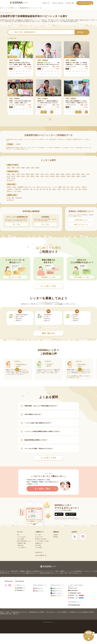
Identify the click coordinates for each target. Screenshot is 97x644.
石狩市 (9, 178)
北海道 (9, 168)
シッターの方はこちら (86, 3)
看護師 (60, 187)
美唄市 (78, 174)
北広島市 (84, 176)
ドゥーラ (55, 187)
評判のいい (10, 191)
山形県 (33, 168)
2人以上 (72, 187)
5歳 (47, 189)
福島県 (37, 168)
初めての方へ (46, 3)
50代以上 (85, 189)
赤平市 (9, 176)
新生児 (59, 189)
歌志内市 (52, 176)
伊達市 (78, 176)
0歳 (31, 189)
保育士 (15, 187)
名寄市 (23, 176)
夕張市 (47, 174)
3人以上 (78, 187)
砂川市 (47, 176)
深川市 (58, 176)
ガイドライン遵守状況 (62, 612)
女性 (68, 187)
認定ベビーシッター (30, 187)
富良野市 (63, 176)
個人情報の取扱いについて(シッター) (19, 612)
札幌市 (9, 174)
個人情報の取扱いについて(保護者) (37, 612)
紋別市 (13, 176)
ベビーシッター (37, 20)
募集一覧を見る (52, 333)
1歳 (34, 189)
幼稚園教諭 (21, 187)
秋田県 (28, 168)
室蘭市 (28, 174)
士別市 (18, 176)
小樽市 (18, 174)
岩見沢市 (52, 174)
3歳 (41, 189)
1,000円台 (84, 187)
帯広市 (37, 174)
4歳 (44, 189)
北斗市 (13, 178)
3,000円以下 (26, 189)
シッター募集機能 (59, 304)
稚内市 (73, 174)
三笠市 (28, 176)
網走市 (58, 174)
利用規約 (8, 612)
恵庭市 (73, 176)
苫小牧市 (68, 174)
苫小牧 (9, 198)
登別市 (69, 176)
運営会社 (2, 612)
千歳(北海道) (19, 198)
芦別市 (83, 174)
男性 (64, 187)
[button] (40, 328)
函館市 (13, 174)
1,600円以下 (10, 189)
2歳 (37, 189)
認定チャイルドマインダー (44, 187)
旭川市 (23, 174)
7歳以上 (54, 189)
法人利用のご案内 (70, 3)
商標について (16, 614)
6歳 (50, 189)
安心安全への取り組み (58, 3)
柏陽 (13, 198)
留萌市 (63, 174)
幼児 (68, 189)
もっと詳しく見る (51, 458)
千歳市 (37, 176)
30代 (76, 189)
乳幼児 (64, 189)
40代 (80, 189)
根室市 (33, 176)
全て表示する (10, 181)
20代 (72, 189)
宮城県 (23, 168)
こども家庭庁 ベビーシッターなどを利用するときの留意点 (81, 612)
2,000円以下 (18, 189)
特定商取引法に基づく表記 (6, 614)
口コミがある (18, 191)
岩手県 (18, 168)
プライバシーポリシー (51, 612)
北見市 (42, 174)
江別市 (88, 174)
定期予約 (9, 187)
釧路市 (33, 174)
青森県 (13, 168)
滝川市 (42, 176)
